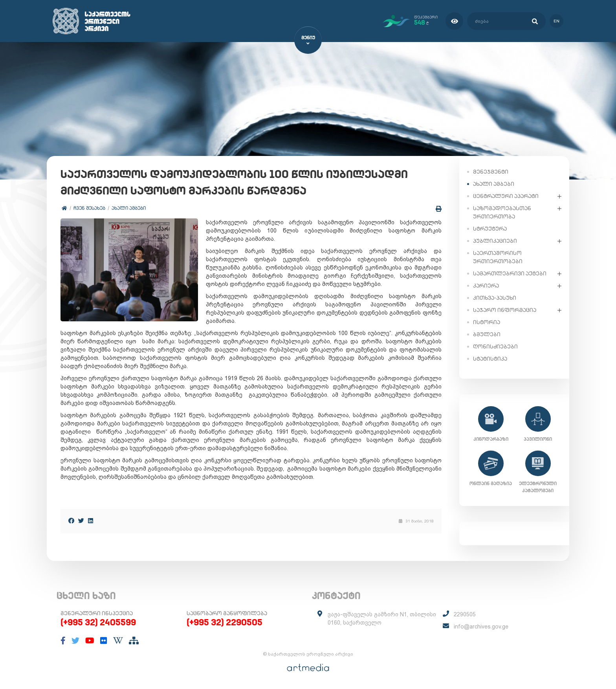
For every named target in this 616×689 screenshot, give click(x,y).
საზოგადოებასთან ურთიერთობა (502, 212)
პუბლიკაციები (495, 241)
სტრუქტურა (490, 229)
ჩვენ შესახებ (89, 208)
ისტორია (487, 322)
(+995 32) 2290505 (225, 622)
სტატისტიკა (490, 359)
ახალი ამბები (129, 208)
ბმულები (487, 334)
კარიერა (486, 286)
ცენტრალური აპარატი (506, 196)
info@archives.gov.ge (481, 627)
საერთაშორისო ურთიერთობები (498, 257)
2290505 (465, 614)
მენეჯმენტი (491, 172)
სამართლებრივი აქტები (510, 273)
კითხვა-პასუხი (495, 298)
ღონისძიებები (495, 346)
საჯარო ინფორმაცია (505, 310)
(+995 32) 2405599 (98, 622)
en (556, 21)
